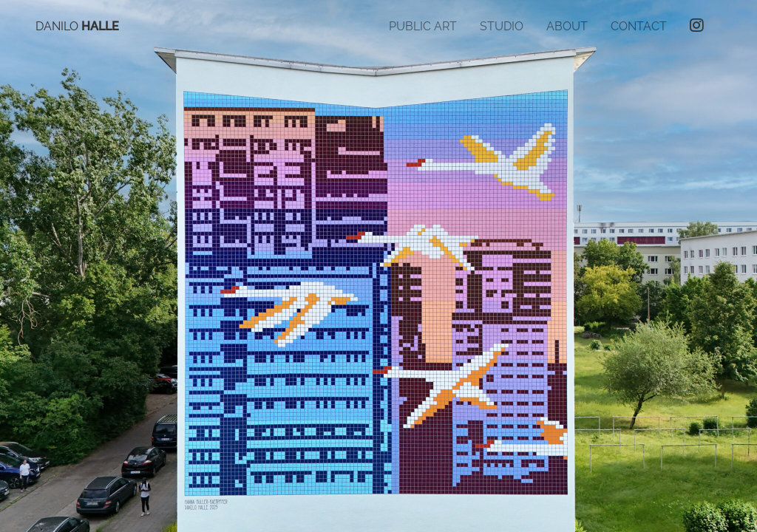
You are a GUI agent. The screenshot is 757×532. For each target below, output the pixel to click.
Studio (502, 26)
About (567, 26)
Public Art (423, 26)
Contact (639, 26)
